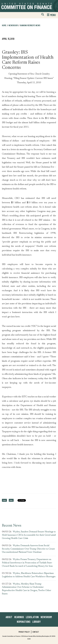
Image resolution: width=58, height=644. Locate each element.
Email (11, 500)
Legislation (32, 617)
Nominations (24, 622)
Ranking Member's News (30, 25)
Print (4, 500)
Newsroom (13, 25)
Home (4, 25)
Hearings (19, 617)
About (9, 617)
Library (37, 622)
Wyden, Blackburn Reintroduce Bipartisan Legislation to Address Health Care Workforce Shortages (29, 575)
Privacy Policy (24, 632)
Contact (36, 632)
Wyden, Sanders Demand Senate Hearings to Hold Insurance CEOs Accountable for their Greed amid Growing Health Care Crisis (29, 535)
